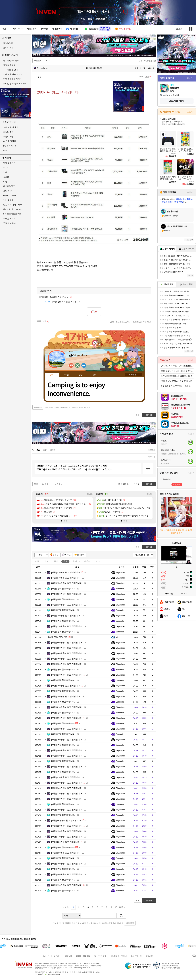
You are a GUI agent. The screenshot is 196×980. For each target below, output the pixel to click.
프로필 (66, 375)
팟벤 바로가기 (9, 163)
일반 (47, 561)
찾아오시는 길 (136, 956)
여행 (5, 182)
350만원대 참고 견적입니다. (67, 626)
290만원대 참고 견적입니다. (67, 874)
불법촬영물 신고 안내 (119, 956)
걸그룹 (6, 177)
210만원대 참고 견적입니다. (67, 707)
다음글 (45, 484)
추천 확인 (147, 322)
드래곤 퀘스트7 (10, 219)
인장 (52, 375)
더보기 (84, 365)
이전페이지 (124, 484)
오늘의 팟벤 (8, 137)
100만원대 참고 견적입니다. (67, 659)
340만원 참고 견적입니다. (66, 578)
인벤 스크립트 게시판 (12, 79)
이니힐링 (77, 365)
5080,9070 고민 (58, 637)
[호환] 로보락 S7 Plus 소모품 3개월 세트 (177, 381)
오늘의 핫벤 (8, 132)
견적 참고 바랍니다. (63, 589)
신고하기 (127, 322)
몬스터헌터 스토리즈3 (13, 209)
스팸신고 (137, 322)
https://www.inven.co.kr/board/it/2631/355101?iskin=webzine (67, 407)
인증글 (55, 555)
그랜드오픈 (100, 19)
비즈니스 (57, 956)
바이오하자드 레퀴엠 (12, 214)
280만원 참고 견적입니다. (66, 616)
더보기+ (90, 494)
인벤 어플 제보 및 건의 (13, 74)
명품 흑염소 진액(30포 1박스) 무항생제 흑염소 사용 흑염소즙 (177, 386)
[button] (62, 521)
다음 (121, 907)
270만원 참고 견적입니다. (66, 777)
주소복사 (38, 407)
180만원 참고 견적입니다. (66, 696)
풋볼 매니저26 (9, 223)
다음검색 (130, 923)
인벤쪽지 (71, 365)
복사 (48, 61)
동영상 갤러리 (9, 65)
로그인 (179, 29)
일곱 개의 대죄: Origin (12, 205)
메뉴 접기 (133, 375)
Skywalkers (41, 68)
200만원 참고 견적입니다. (66, 842)
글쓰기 (149, 547)
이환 (83, 19)
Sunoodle (120, 589)
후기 (75, 561)
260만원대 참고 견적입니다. (67, 653)
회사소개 (46, 956)
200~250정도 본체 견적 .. (56, 297)
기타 (98, 561)
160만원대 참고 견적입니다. (67, 594)
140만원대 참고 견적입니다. (67, 788)
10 (116, 907)
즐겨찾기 (81, 555)
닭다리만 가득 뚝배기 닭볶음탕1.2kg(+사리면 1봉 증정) (177, 366)
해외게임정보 (9, 186)
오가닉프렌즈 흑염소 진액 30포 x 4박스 (176, 376)
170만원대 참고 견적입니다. (67, 675)
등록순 (45, 450)
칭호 (95, 375)
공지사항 (149, 956)
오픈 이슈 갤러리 (10, 127)
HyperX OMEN (9, 195)
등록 (148, 468)
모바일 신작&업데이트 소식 (15, 84)
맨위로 (137, 484)
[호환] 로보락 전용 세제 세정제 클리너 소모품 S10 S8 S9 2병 (177, 371)
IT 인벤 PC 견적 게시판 (146, 61)
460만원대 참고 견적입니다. (67, 783)
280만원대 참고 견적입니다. (67, 750)
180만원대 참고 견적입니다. (67, 810)
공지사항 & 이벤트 (11, 60)
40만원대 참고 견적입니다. (66, 820)
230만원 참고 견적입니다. (66, 572)
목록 (141, 77)
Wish (118, 637)
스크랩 (119, 322)
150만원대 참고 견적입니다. (67, 583)
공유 (112, 322)
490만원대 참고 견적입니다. (67, 643)
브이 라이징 (8, 200)
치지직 (6, 168)
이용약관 (68, 956)
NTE (90, 19)
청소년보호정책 (100, 956)
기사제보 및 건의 (10, 70)
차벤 (5, 172)
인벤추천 (86, 561)
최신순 (53, 450)
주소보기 (38, 61)
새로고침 (152, 450)
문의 (56, 561)
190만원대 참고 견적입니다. (67, 664)
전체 (37, 561)
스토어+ (190, 112)
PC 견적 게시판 (10, 146)
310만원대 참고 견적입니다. (67, 605)
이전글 (57, 484)
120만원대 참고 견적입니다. (67, 794)
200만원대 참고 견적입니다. (67, 767)
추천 (65, 561)
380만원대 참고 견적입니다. (67, 648)
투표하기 (177, 485)
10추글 (68, 555)
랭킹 (80, 375)
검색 (121, 916)
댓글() (148, 77)
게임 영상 (7, 191)
